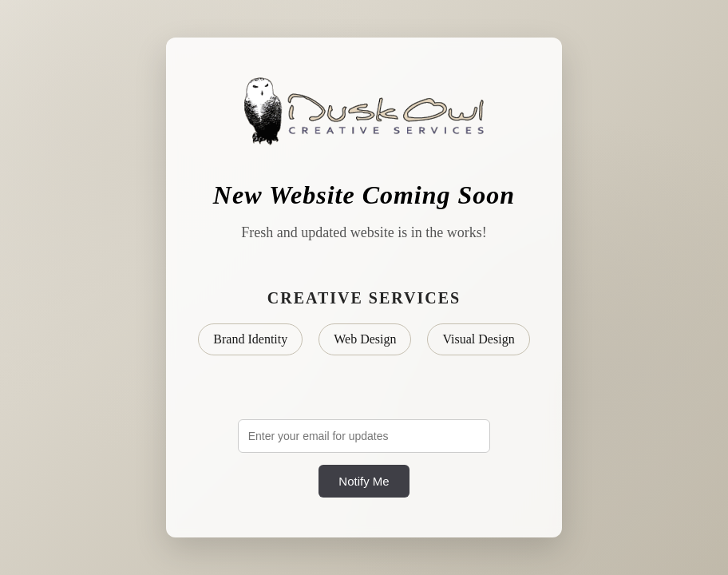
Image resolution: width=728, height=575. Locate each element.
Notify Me (364, 481)
